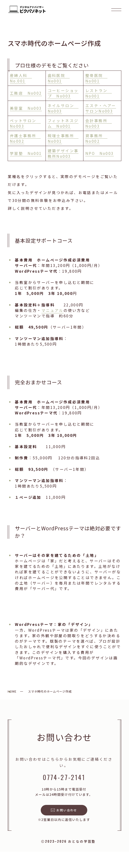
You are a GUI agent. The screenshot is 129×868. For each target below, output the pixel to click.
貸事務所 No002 (96, 138)
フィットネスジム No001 (63, 123)
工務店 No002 (26, 93)
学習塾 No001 (26, 153)
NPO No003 (100, 153)
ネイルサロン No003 (63, 108)
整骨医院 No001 (96, 78)
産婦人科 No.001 (21, 78)
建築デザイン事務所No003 (63, 153)
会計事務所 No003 (99, 123)
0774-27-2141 (63, 777)
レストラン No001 (99, 93)
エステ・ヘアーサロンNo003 (101, 108)
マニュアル (53, 310)
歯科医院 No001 (59, 78)
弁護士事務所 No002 (25, 138)
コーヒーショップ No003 (63, 93)
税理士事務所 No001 (63, 138)
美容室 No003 (26, 108)
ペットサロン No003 (25, 123)
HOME (12, 691)
